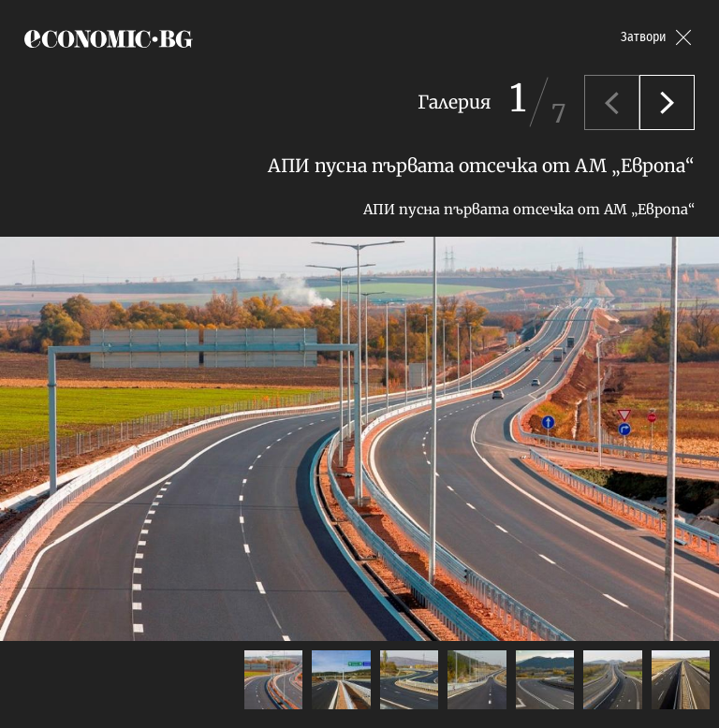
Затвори (644, 37)
